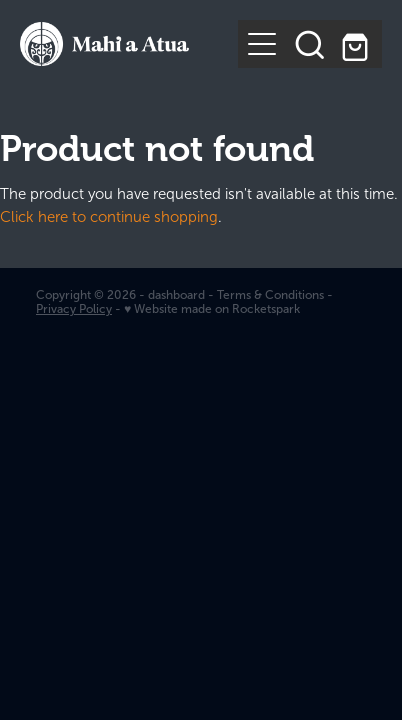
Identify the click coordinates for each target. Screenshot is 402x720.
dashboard (176, 295)
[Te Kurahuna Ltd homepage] (129, 44)
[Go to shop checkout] (358, 44)
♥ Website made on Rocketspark (212, 309)
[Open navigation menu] (262, 44)
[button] (310, 44)
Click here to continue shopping (109, 217)
